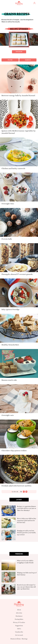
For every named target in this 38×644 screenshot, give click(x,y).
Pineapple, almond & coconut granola (17, 274)
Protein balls (7, 239)
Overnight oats (8, 415)
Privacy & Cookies (19, 622)
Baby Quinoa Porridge (10, 309)
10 (21, 492)
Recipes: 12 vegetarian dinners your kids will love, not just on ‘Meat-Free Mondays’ (26, 508)
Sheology (25, 639)
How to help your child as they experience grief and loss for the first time (27, 520)
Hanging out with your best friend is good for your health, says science (26, 533)
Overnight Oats (8, 204)
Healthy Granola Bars (10, 345)
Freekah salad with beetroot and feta (16, 486)
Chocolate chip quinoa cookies (14, 451)
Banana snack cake (9, 380)
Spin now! (19, 52)
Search (28, 60)
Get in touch (19, 635)
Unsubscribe (19, 632)
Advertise (19, 613)
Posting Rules (19, 619)
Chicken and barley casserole (13, 168)
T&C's (19, 629)
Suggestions (19, 626)
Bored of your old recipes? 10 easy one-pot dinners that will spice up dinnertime (26, 587)
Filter (10, 60)
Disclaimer (19, 616)
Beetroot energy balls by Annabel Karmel (18, 95)
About (19, 610)
